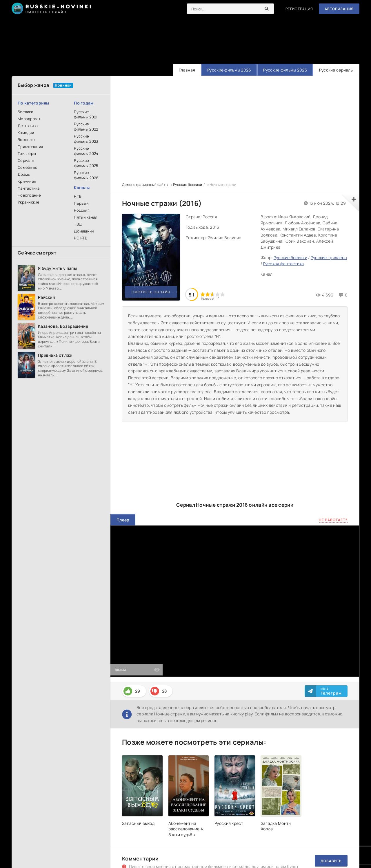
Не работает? (333, 520)
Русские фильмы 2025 (285, 70)
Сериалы (26, 160)
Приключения (30, 147)
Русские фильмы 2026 (229, 70)
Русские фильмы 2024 (86, 151)
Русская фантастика (284, 264)
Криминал (27, 181)
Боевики (25, 112)
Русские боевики (290, 258)
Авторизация (339, 9)
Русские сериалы (336, 70)
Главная (187, 70)
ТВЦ (78, 224)
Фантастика (29, 188)
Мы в (331, 691)
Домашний (84, 231)
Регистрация (299, 9)
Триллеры (27, 153)
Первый (81, 203)
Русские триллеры (329, 258)
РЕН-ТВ (81, 238)
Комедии (26, 133)
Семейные (28, 167)
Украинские (29, 202)
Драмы (24, 174)
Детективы (28, 126)
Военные (26, 140)
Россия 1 (82, 210)
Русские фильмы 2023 (86, 139)
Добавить (331, 861)
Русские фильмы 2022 (86, 127)
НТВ (78, 196)
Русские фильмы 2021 (86, 114)
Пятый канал (86, 217)
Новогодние (29, 195)
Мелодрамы (29, 119)
